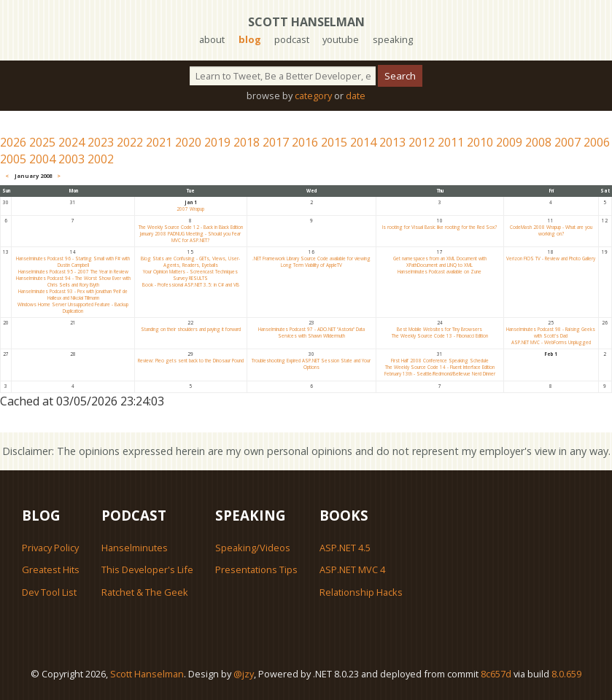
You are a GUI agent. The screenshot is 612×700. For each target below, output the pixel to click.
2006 (597, 142)
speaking (393, 39)
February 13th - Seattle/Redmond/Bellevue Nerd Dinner (440, 374)
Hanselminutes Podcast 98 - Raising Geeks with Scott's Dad (551, 332)
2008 (538, 142)
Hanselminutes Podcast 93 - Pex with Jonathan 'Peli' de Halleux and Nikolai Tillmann (73, 295)
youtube (341, 39)
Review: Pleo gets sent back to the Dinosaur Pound (191, 361)
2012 (422, 142)
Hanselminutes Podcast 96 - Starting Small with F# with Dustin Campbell (73, 262)
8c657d (496, 674)
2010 (480, 142)
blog (250, 39)
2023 (101, 142)
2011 (451, 142)
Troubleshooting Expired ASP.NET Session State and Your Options (311, 364)
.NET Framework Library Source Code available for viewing (311, 258)
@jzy (244, 674)
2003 (71, 159)
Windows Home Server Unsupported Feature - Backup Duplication (73, 308)
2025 (42, 142)
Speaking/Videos (253, 548)
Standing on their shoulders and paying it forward (191, 329)
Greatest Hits (51, 569)
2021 (159, 142)
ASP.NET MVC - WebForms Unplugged (551, 342)
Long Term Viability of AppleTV (311, 265)
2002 (101, 159)
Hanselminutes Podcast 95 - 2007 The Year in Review (73, 272)
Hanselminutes (135, 548)
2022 (130, 142)
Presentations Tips (256, 569)
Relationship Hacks (361, 592)
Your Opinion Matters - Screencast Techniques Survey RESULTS (190, 275)
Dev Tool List (49, 592)
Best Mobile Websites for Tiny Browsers (439, 329)
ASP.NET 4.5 (345, 548)
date (356, 96)
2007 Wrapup (190, 209)
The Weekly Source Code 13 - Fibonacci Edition (440, 336)
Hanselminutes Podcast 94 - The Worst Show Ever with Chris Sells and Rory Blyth (73, 281)
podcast (292, 39)
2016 (305, 142)
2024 (71, 142)
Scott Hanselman (306, 22)
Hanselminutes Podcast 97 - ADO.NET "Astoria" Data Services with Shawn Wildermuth (311, 332)
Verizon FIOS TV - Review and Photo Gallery (551, 258)
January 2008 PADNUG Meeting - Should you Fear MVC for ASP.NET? (190, 237)
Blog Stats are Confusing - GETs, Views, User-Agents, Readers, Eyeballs (190, 262)
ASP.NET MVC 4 (352, 569)
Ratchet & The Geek (145, 592)
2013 (392, 142)
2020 (188, 142)
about (212, 39)
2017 (276, 142)
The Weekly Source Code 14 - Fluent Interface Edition (440, 367)
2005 (13, 159)
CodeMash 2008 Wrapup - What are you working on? (551, 230)
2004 (42, 159)
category (313, 96)
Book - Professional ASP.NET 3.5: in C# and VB (191, 285)
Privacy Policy (50, 548)
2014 (363, 142)
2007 (568, 142)
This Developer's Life (147, 569)
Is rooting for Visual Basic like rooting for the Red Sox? (439, 227)
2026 (13, 142)
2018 (247, 142)
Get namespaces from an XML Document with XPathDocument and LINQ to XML (440, 262)
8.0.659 (566, 674)
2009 (509, 142)
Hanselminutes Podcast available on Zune (439, 272)
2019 (217, 142)
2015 (334, 142)
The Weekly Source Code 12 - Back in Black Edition (191, 227)
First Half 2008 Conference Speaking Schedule (440, 361)
